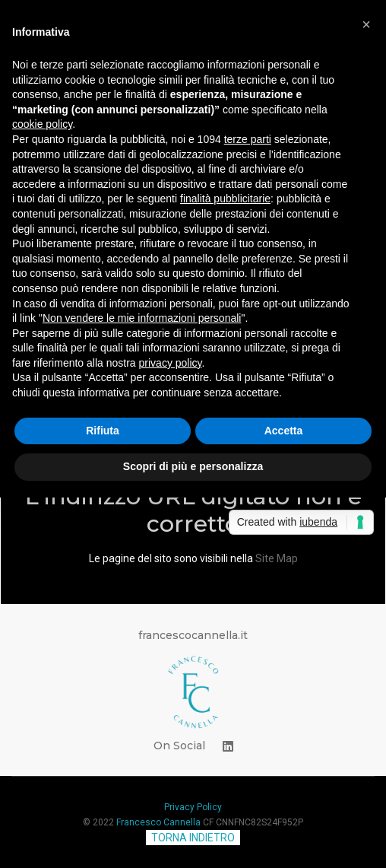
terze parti (248, 139)
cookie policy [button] (42, 124)
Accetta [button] (284, 431)
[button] (366, 24)
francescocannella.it (193, 635)
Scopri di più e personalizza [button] (193, 466)
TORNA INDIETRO (193, 838)
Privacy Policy (193, 807)
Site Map (277, 558)
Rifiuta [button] (103, 431)
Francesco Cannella (158, 822)
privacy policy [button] (171, 363)
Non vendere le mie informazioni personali (142, 318)
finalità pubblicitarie (225, 199)
